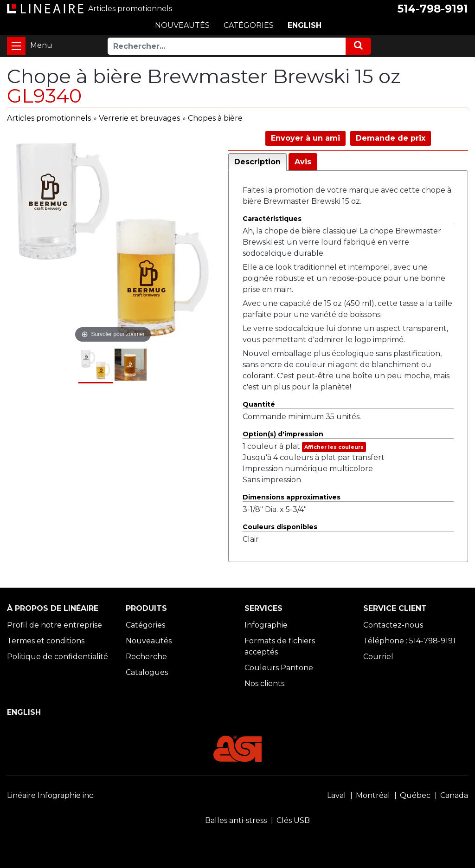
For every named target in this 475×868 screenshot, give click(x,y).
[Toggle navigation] (16, 46)
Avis (303, 162)
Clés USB (293, 820)
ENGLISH (305, 25)
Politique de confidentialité (58, 657)
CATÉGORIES (249, 25)
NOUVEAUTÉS (182, 25)
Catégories (145, 625)
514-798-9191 (433, 9)
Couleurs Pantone (279, 668)
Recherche (146, 657)
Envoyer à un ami (305, 138)
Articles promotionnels (49, 118)
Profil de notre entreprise (55, 625)
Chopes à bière (215, 118)
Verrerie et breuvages (139, 118)
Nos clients (264, 683)
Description (257, 162)
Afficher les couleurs (334, 447)
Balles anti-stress (236, 820)
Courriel (378, 657)
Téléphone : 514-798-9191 (409, 641)
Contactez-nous (393, 625)
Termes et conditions (46, 641)
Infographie (266, 625)
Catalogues (147, 672)
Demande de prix (391, 138)
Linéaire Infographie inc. (51, 795)
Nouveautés (149, 641)
